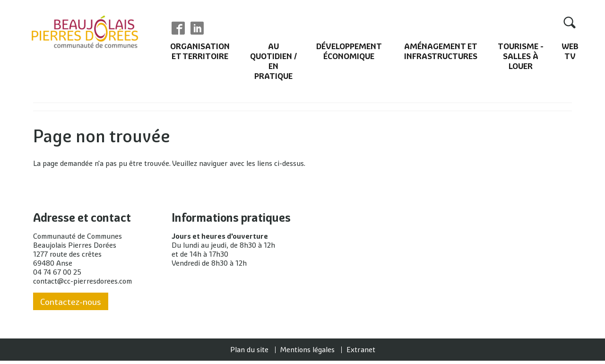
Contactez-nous (71, 305)
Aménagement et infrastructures (441, 52)
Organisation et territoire (199, 52)
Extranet (361, 353)
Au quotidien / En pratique (272, 62)
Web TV (570, 52)
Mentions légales (307, 353)
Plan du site (249, 353)
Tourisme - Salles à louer (521, 57)
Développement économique (349, 52)
